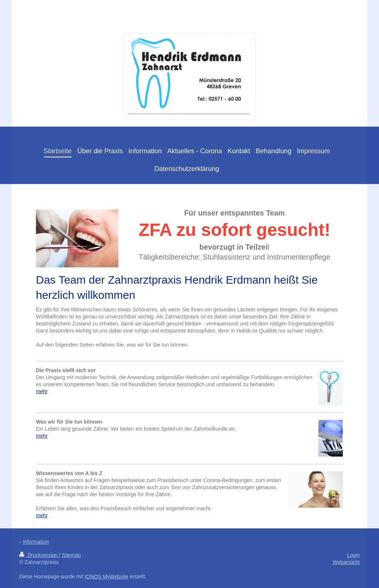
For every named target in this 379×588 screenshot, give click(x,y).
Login (353, 555)
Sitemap (71, 555)
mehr (42, 391)
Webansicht (346, 562)
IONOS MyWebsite (107, 577)
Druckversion (39, 555)
